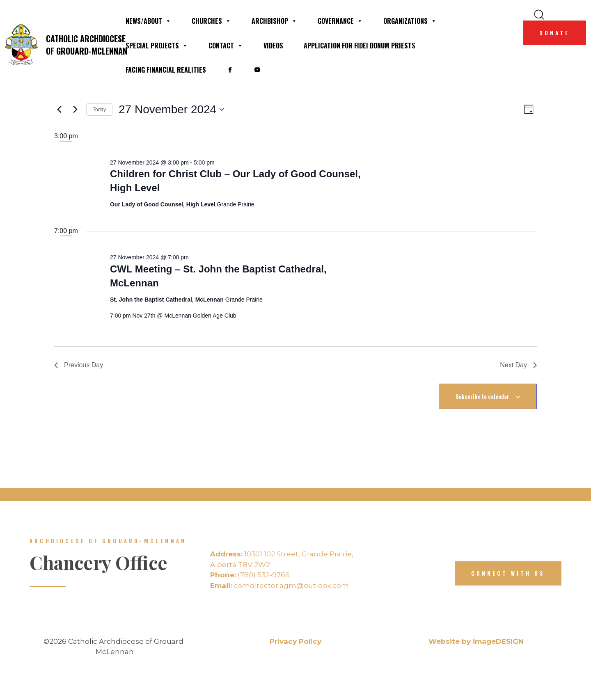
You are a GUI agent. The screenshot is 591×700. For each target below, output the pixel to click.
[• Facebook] (230, 70)
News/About (148, 21)
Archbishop (274, 21)
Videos (273, 46)
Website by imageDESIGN (476, 641)
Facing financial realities (166, 70)
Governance (340, 21)
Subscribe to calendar (482, 396)
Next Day (518, 365)
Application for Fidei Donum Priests (360, 46)
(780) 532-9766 (250, 575)
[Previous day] (59, 110)
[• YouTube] (257, 70)
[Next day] (75, 110)
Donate (554, 33)
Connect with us (508, 573)
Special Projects (157, 46)
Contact (226, 46)
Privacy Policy (295, 641)
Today (99, 110)
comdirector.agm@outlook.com (279, 586)
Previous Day (79, 365)
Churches (211, 21)
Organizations (410, 21)
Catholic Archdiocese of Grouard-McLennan (60, 45)
